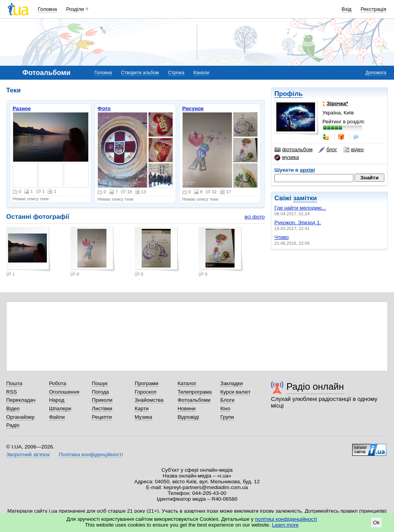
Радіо (13, 425)
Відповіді (188, 417)
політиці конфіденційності (286, 519)
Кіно (225, 408)
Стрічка (176, 73)
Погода (100, 392)
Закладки (231, 383)
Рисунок (193, 108)
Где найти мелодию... (300, 208)
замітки (305, 198)
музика (287, 157)
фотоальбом (293, 150)
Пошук (100, 383)
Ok (376, 523)
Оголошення (64, 392)
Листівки (102, 408)
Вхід (347, 9)
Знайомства (149, 400)
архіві (307, 170)
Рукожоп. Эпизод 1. (298, 223)
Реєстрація (373, 9)
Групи (227, 417)
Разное (22, 108)
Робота (58, 383)
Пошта (14, 383)
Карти (142, 408)
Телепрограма (195, 392)
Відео (13, 408)
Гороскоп (146, 392)
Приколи (102, 400)
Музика (143, 417)
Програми (146, 383)
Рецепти (102, 417)
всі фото (255, 217)
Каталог (187, 383)
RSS (12, 392)
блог (328, 150)
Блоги (227, 400)
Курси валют (235, 392)
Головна (47, 9)
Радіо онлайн (315, 386)
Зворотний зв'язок (28, 454)
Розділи (75, 9)
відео (354, 150)
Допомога (376, 73)
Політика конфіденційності (91, 454)
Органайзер (20, 417)
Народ (57, 400)
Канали (201, 73)
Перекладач (21, 400)
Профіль (289, 94)
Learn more (285, 525)
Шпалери (60, 408)
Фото (104, 108)
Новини (187, 408)
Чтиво (282, 237)
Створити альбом (140, 73)
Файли (57, 417)
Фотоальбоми (194, 400)
